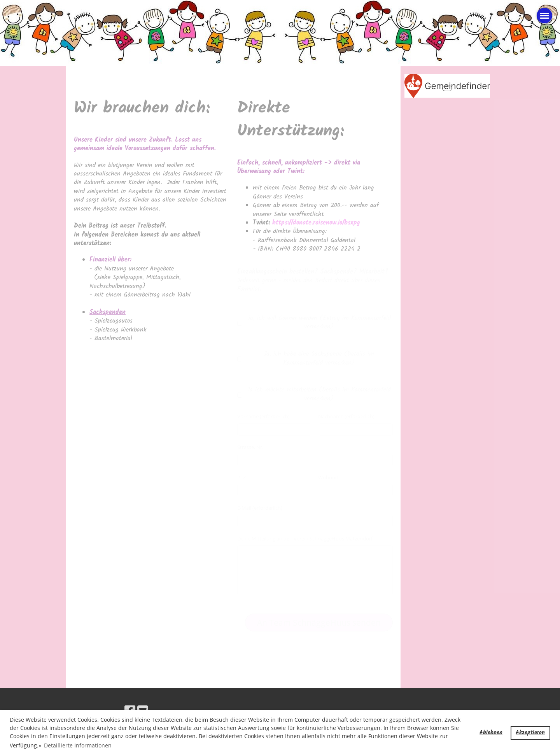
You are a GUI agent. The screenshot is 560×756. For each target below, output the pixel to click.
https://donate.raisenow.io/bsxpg (316, 223)
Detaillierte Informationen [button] (78, 745)
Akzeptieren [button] (530, 733)
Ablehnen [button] (491, 733)
